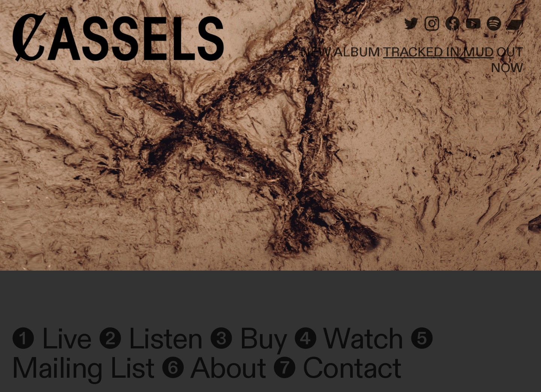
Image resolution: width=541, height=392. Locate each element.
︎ (494, 25)
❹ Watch (348, 339)
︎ (473, 25)
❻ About (213, 369)
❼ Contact (337, 369)
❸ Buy (248, 339)
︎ (515, 25)
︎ (411, 25)
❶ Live (51, 339)
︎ (432, 25)
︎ (453, 25)
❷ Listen (150, 339)
